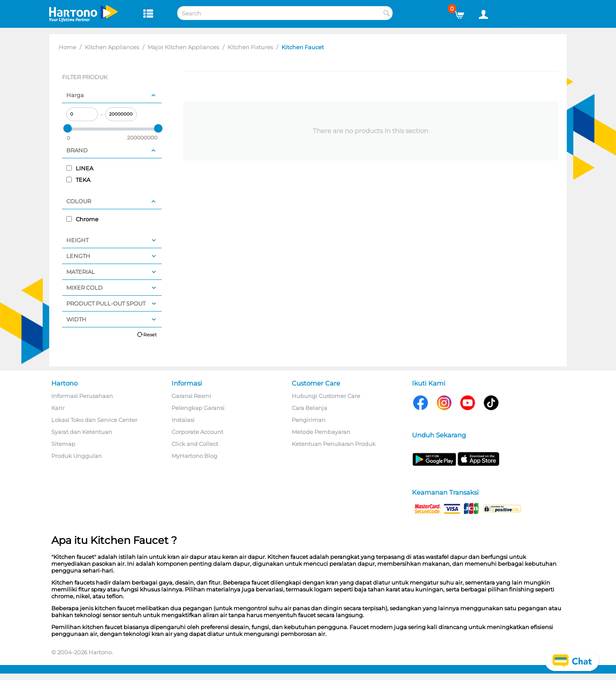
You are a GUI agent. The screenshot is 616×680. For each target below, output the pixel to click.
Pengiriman (309, 420)
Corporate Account (197, 432)
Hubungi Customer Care (326, 396)
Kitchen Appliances (112, 47)
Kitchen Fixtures (250, 47)
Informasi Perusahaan (82, 396)
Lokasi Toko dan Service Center (94, 420)
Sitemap (63, 444)
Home (67, 47)
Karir (58, 408)
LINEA (80, 168)
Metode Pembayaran (321, 432)
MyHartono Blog (194, 456)
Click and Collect (195, 444)
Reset (150, 335)
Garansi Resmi (191, 396)
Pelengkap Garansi (198, 408)
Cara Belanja (309, 408)
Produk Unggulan (77, 456)
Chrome (82, 219)
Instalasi (183, 420)
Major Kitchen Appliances (183, 47)
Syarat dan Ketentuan (82, 432)
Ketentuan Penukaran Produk (334, 444)
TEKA (78, 180)
